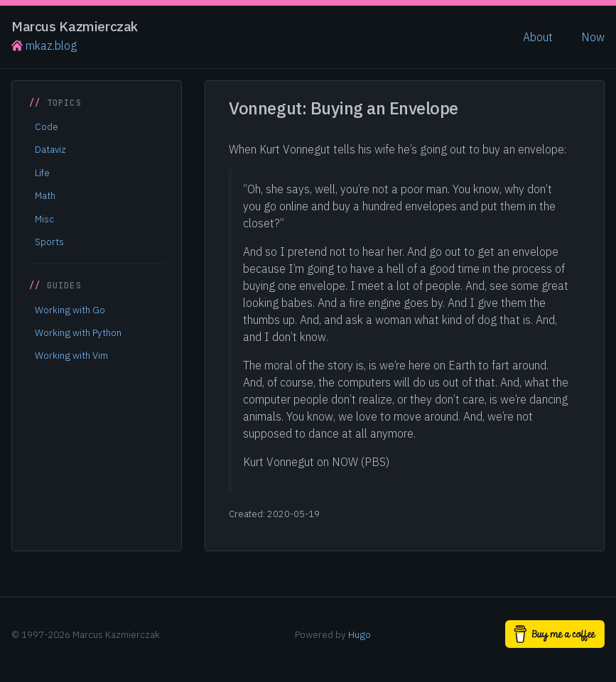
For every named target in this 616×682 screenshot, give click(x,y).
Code (47, 126)
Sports (49, 242)
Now (593, 37)
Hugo (360, 634)
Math (45, 195)
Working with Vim (71, 355)
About (538, 37)
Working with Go (70, 310)
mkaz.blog (44, 45)
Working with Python (78, 332)
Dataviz (50, 149)
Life (42, 173)
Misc (44, 219)
